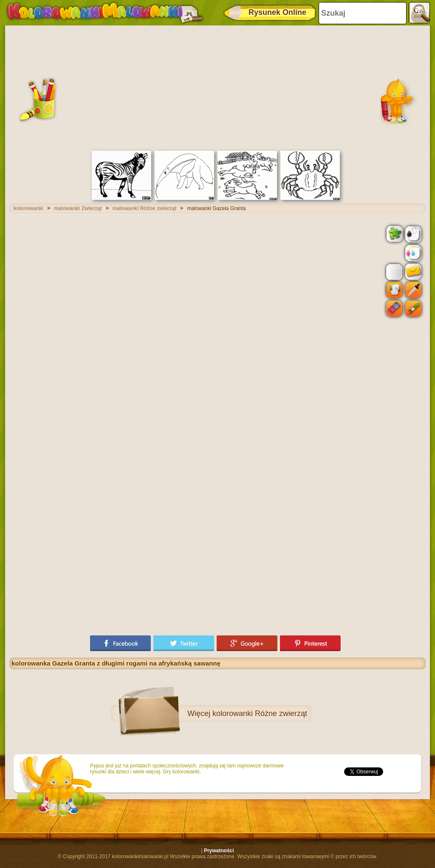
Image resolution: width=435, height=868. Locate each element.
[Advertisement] (217, 87)
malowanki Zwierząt (78, 208)
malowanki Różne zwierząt (145, 208)
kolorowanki (28, 208)
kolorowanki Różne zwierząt (260, 714)
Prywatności (219, 851)
